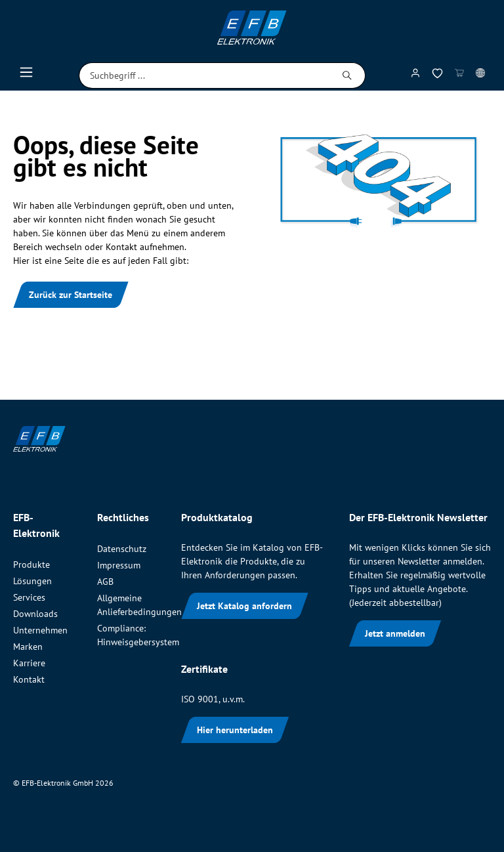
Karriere (29, 663)
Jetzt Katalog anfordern (244, 606)
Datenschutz (122, 549)
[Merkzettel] (437, 76)
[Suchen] (347, 75)
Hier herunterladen (235, 730)
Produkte (31, 564)
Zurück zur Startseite (71, 295)
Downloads (35, 614)
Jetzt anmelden (395, 633)
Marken (28, 647)
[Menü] (26, 75)
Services (29, 597)
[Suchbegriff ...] (204, 75)
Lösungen (32, 581)
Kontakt (29, 679)
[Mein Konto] (415, 75)
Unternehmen (40, 630)
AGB (105, 582)
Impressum (119, 565)
